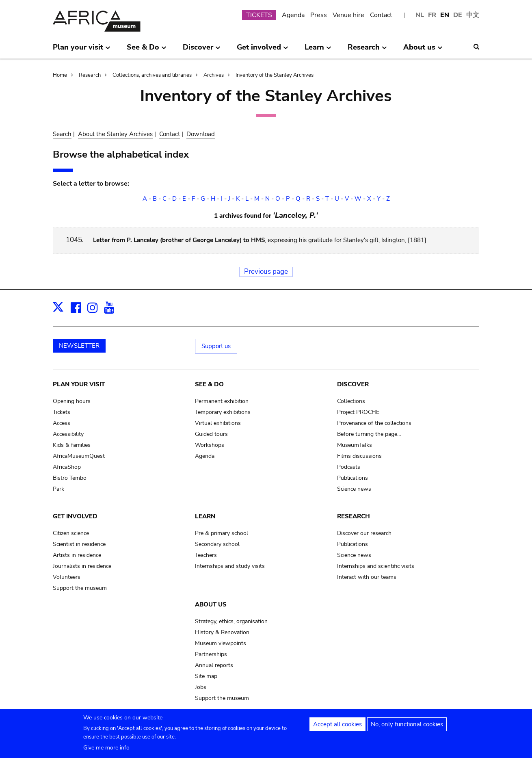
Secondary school (217, 544)
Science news (354, 489)
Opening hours (72, 401)
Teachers (206, 555)
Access (62, 423)
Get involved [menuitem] (263, 50)
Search (62, 134)
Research (90, 75)
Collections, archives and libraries (152, 75)
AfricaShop (67, 467)
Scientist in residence (79, 544)
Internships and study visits (230, 566)
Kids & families (72, 445)
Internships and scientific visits (376, 566)
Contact (381, 15)
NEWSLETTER (79, 346)
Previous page (266, 272)
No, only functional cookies (407, 728)
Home (60, 75)
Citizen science (71, 533)
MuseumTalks (355, 445)
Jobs (201, 687)
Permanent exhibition (222, 401)
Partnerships (211, 654)
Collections (351, 401)
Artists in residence (77, 555)
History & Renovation (222, 632)
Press (319, 15)
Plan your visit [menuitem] (82, 50)
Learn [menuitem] (318, 50)
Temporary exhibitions (223, 412)
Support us (216, 346)
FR (432, 15)
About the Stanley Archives (115, 134)
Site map (206, 676)
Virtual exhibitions (218, 423)
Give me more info (106, 751)
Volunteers (67, 577)
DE (458, 15)
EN (445, 15)
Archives (214, 75)
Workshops (210, 445)
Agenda (293, 15)
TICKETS (259, 15)
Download (201, 134)
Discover (353, 384)
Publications (353, 478)
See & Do (209, 384)
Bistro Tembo (70, 478)
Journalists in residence (82, 566)
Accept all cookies (337, 728)
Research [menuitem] (367, 50)
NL (420, 15)
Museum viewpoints (221, 643)
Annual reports (214, 665)
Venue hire (348, 15)
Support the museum (80, 588)
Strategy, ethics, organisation (231, 621)
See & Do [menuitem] (147, 50)
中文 (473, 15)
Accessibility (68, 434)
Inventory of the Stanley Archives (275, 75)
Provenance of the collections (374, 423)
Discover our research (364, 533)
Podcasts (349, 467)
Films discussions (359, 456)
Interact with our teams (367, 577)
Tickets (62, 412)
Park (58, 489)
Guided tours (211, 434)
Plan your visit (79, 384)
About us (211, 604)
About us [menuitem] (423, 50)
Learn (205, 516)
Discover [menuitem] (202, 50)
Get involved (75, 516)
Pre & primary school (222, 533)
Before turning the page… (369, 434)
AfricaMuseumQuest (79, 456)
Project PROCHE (358, 412)
